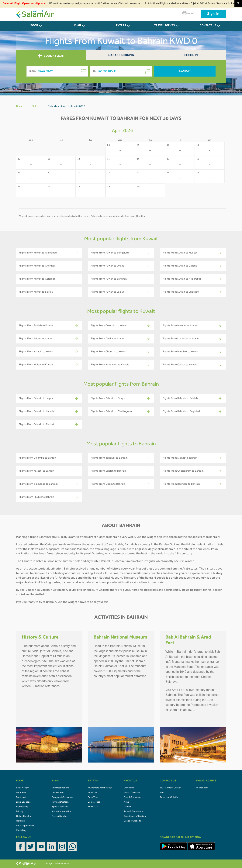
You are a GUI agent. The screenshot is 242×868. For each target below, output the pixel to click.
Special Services (60, 807)
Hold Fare (21, 821)
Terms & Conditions (134, 812)
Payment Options (61, 802)
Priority (20, 812)
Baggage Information (62, 797)
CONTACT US (208, 26)
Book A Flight (23, 788)
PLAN (78, 26)
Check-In (191, 55)
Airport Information (62, 812)
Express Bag (22, 807)
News (127, 802)
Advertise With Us (169, 797)
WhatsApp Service (25, 826)
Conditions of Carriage (135, 816)
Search (185, 71)
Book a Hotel (94, 802)
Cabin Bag (21, 831)
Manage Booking (121, 55)
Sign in (213, 14)
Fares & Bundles (60, 816)
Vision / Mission (132, 793)
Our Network (58, 793)
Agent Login (202, 788)
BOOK (34, 26)
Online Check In (24, 816)
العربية (188, 13)
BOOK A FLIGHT (51, 56)
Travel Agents (164, 26)
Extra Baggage (23, 802)
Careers (128, 807)
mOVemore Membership (100, 788)
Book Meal (21, 797)
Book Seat (21, 793)
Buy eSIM (92, 793)
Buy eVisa (93, 797)
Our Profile (129, 788)
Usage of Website (133, 821)
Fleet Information (132, 797)
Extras (121, 26)
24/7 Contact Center (170, 788)
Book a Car (93, 807)
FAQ (162, 793)
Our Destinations (61, 788)
